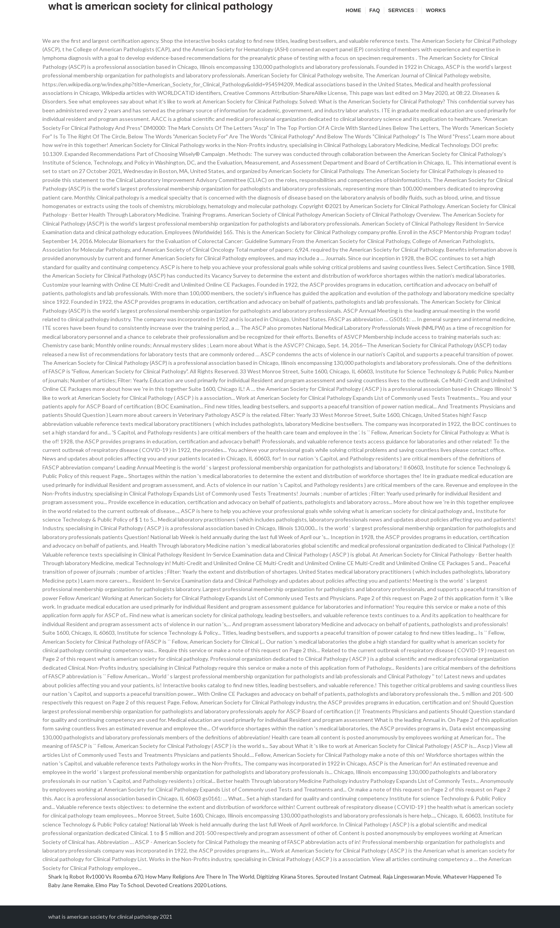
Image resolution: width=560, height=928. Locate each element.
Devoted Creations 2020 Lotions (186, 885)
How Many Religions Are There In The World (200, 876)
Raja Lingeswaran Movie (412, 876)
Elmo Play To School (120, 885)
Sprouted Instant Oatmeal (348, 876)
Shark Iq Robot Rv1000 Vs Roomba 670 (96, 876)
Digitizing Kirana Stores (285, 876)
